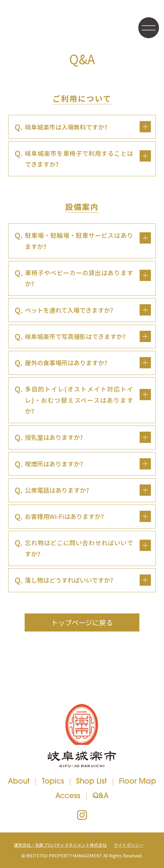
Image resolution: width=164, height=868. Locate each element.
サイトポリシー (128, 845)
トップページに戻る (82, 622)
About (19, 782)
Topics (53, 782)
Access (68, 796)
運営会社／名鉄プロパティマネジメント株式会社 (60, 845)
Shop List (91, 782)
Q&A (101, 796)
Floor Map (138, 782)
